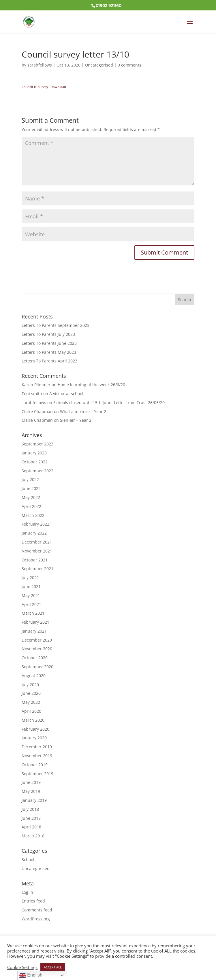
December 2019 (37, 747)
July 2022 (30, 479)
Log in (27, 892)
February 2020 (35, 729)
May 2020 (31, 702)
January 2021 (34, 631)
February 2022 (35, 524)
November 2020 (37, 649)
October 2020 (35, 658)
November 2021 (37, 551)
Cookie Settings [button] (22, 967)
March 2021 (33, 613)
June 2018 (31, 818)
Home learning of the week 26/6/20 (91, 385)
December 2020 (37, 640)
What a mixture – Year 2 (83, 411)
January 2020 (34, 738)
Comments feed (37, 910)
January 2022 (34, 533)
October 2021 (35, 560)
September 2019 (37, 774)
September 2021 (37, 569)
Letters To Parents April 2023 (49, 361)
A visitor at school (66, 394)
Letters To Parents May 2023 (49, 352)
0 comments (129, 65)
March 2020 (33, 720)
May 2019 (31, 791)
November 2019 (37, 756)
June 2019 (31, 782)
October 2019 (35, 765)
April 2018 (31, 827)
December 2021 (37, 542)
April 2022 (31, 506)
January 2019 (34, 800)
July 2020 (30, 685)
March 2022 (33, 515)
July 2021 (30, 577)
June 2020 (31, 693)
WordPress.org (36, 919)
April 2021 (31, 604)
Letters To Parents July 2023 (48, 334)
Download (58, 87)
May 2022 (31, 497)
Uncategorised (99, 65)
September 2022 (37, 471)
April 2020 (31, 711)
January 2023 (34, 453)
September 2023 (37, 444)
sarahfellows (40, 65)
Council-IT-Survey (35, 87)
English (31, 975)
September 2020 (37, 667)
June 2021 (31, 586)
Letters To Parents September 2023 (56, 325)
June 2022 (31, 488)
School (28, 860)
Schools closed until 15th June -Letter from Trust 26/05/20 (109, 402)
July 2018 (30, 809)
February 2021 (35, 622)
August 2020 (34, 676)
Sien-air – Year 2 (76, 420)
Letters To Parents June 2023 (49, 343)
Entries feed (33, 901)
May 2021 (31, 595)
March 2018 (33, 836)
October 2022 (35, 462)
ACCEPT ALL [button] (53, 967)
